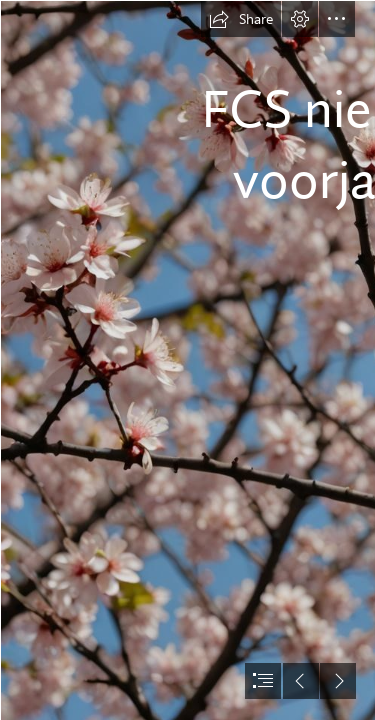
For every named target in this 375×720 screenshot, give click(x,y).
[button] (241, 19)
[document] (187, 360)
